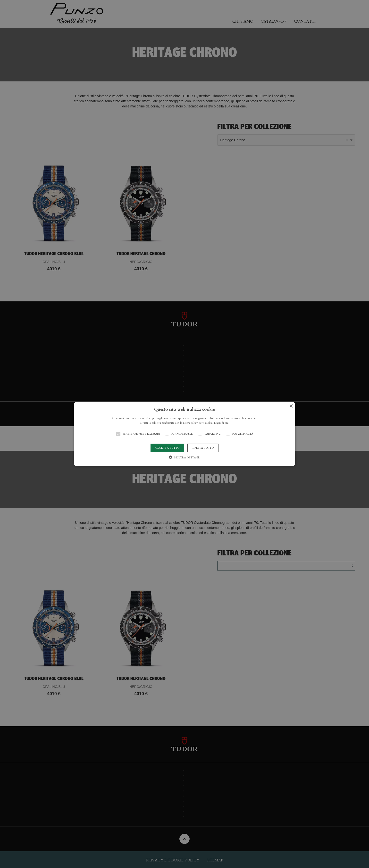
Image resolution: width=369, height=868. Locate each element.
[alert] (184, 434)
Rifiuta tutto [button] (203, 448)
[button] (184, 434)
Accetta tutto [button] (167, 448)
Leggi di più (221, 423)
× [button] (291, 406)
